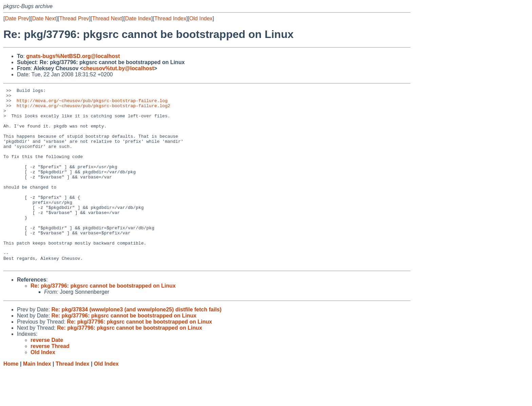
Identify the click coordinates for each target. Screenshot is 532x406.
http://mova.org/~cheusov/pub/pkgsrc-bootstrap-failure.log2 (93, 110)
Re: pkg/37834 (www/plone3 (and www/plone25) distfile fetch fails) (136, 345)
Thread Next (107, 18)
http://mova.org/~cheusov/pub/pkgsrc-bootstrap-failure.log (92, 103)
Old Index (201, 18)
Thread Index (170, 18)
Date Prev (17, 18)
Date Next (44, 18)
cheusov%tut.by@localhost (119, 68)
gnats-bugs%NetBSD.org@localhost (73, 56)
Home (11, 399)
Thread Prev (74, 18)
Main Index (37, 399)
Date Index (138, 18)
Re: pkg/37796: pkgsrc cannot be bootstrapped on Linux (103, 321)
